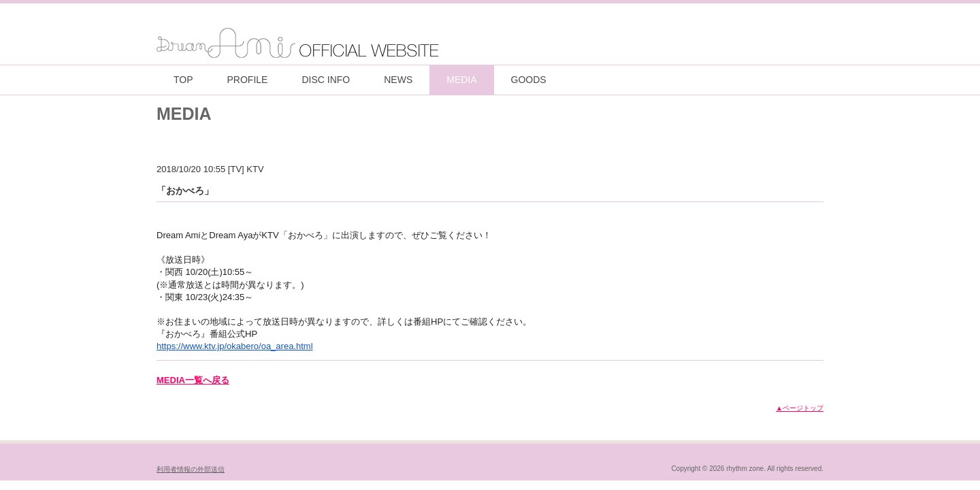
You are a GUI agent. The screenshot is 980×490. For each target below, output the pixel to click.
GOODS (529, 80)
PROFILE (248, 80)
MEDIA (461, 80)
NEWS (398, 80)
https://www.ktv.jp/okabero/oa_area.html (235, 346)
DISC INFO (326, 80)
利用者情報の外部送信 (191, 469)
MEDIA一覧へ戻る (193, 380)
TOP (183, 80)
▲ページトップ (800, 408)
